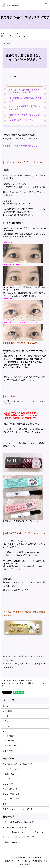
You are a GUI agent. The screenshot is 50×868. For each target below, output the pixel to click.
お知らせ (15, 34)
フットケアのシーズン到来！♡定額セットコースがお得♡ (24, 685)
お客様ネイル (8, 774)
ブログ (5, 804)
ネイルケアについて (11, 794)
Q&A (5, 731)
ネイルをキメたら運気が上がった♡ (18, 681)
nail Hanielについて (11, 769)
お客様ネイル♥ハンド (12, 842)
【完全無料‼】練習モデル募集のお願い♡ (20, 822)
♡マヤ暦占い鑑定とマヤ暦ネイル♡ (18, 764)
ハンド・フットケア (11, 799)
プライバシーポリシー (12, 746)
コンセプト (7, 716)
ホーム (5, 706)
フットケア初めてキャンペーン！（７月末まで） (23, 832)
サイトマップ (8, 751)
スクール (6, 726)
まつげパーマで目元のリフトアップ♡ (19, 837)
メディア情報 (8, 736)
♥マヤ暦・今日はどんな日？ (21, 120)
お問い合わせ (8, 741)
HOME (4, 34)
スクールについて (10, 789)
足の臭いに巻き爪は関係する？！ (17, 827)
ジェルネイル (8, 784)
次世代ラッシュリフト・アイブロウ (18, 809)
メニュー (6, 721)
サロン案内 (7, 711)
